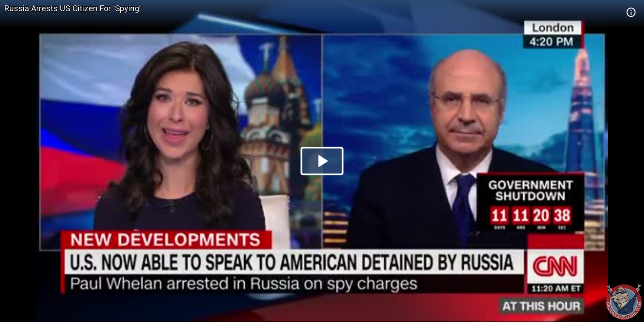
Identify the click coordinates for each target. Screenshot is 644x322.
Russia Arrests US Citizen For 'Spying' (73, 8)
